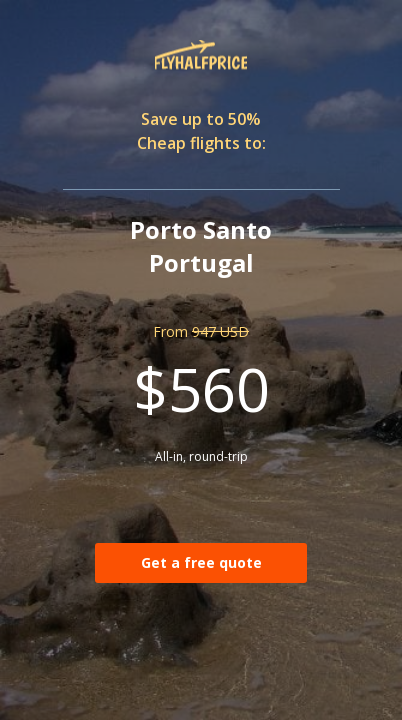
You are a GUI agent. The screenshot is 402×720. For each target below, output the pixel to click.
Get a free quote (201, 562)
